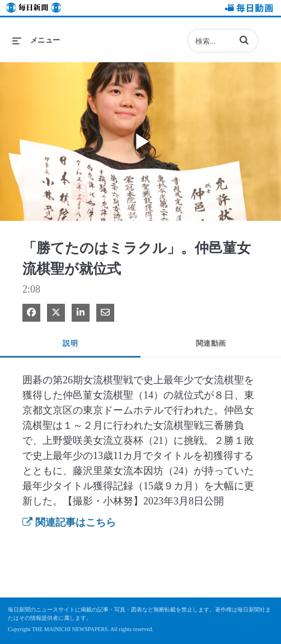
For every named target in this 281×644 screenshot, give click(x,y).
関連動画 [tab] (211, 343)
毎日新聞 (34, 9)
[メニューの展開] (36, 40)
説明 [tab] (70, 343)
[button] (244, 40)
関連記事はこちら (69, 522)
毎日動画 (247, 9)
